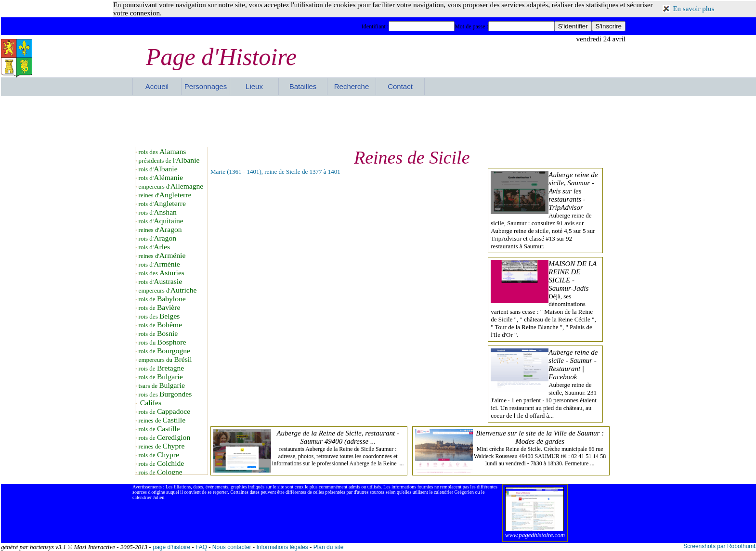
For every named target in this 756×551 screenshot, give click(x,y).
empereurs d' (171, 186)
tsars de (162, 386)
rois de (162, 299)
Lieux (254, 86)
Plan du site (329, 547)
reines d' (165, 195)
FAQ (201, 547)
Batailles (303, 86)
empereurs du (165, 360)
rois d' (158, 169)
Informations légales (282, 547)
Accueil (157, 86)
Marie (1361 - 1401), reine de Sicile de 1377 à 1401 (275, 172)
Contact (400, 86)
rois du (163, 342)
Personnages (206, 86)
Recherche (352, 86)
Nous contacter (232, 547)
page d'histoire (171, 547)
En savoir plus (693, 9)
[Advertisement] (379, 120)
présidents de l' (169, 160)
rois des (163, 152)
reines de (162, 420)
